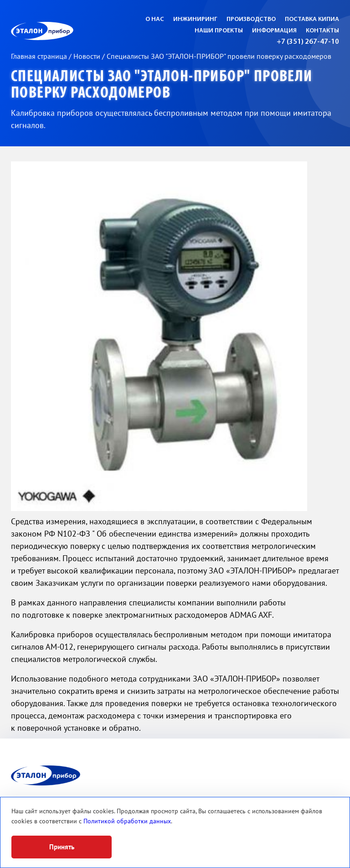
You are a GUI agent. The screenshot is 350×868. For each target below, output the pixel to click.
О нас (155, 19)
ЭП (64, 31)
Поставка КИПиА (312, 19)
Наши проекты (219, 31)
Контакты (322, 31)
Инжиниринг (195, 19)
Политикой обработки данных (127, 821)
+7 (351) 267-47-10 (308, 42)
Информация (274, 31)
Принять (62, 847)
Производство (251, 19)
